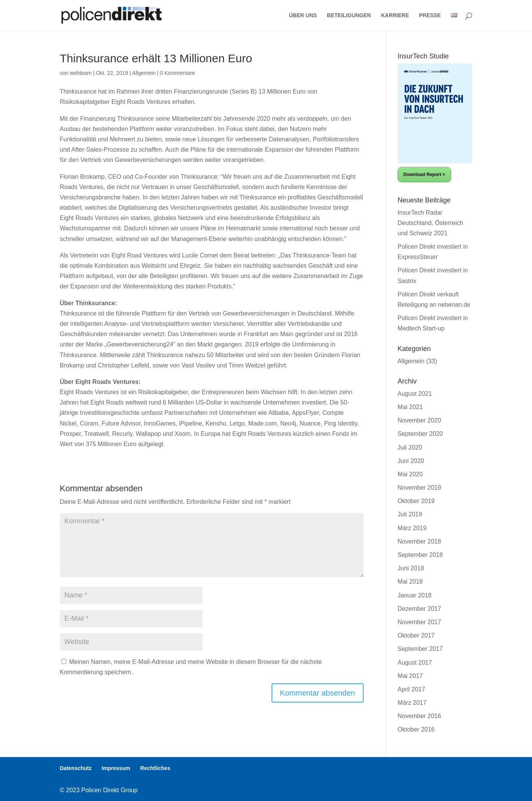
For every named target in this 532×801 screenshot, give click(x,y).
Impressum (116, 768)
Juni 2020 (411, 461)
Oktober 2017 (416, 635)
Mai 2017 (410, 676)
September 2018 (420, 555)
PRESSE (430, 15)
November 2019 (419, 488)
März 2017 (412, 703)
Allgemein (144, 73)
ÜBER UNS (303, 15)
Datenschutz (76, 768)
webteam (81, 73)
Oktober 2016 (416, 729)
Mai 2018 (410, 582)
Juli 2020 (410, 447)
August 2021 (415, 394)
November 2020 (419, 420)
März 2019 (412, 528)
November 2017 (419, 622)
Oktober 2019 (416, 501)
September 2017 (420, 649)
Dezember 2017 (419, 609)
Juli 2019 (410, 514)
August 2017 (415, 663)
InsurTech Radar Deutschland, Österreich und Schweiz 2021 (430, 223)
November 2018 (419, 541)
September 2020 (420, 434)
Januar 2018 (415, 595)
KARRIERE (395, 15)
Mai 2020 (410, 474)
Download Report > (424, 175)
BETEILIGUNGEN (349, 15)
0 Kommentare (178, 73)
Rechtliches (155, 768)
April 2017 (411, 689)
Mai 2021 (410, 407)
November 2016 (419, 716)
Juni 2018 (411, 568)
